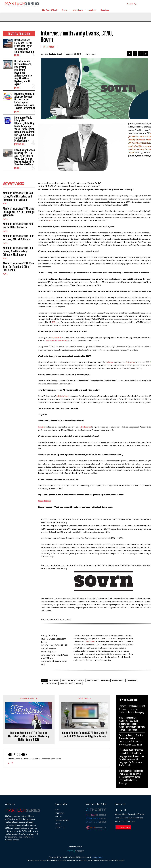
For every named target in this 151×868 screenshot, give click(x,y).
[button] (132, 4)
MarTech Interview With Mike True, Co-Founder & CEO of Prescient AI (18, 267)
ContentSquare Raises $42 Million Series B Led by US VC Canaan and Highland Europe (85, 735)
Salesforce (131, 362)
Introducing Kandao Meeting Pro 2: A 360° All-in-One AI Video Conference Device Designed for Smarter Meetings (25, 157)
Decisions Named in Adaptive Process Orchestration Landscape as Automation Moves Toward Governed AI (25, 101)
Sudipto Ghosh (56, 54)
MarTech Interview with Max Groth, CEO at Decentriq (18, 226)
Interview (132, 681)
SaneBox (42, 427)
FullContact (86, 427)
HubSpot (110, 362)
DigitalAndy (93, 681)
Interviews (49, 47)
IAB (54, 322)
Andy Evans (54, 681)
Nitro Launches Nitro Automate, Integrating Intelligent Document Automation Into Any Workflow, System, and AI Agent (23, 73)
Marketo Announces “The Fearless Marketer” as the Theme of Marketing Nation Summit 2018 (29, 736)
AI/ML (17, 55)
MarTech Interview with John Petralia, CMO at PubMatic (18, 238)
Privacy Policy (97, 857)
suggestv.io (56, 338)
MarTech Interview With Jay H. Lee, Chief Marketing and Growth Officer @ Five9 (18, 196)
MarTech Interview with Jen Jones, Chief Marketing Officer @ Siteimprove (18, 251)
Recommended (67, 683)
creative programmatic (73, 681)
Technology (20, 144)
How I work (90, 642)
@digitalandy (64, 396)
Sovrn (51, 220)
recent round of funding (57, 341)
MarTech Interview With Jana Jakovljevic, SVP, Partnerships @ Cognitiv (19, 212)
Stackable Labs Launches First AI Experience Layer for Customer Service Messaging (24, 46)
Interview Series (50, 683)
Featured (105, 681)
